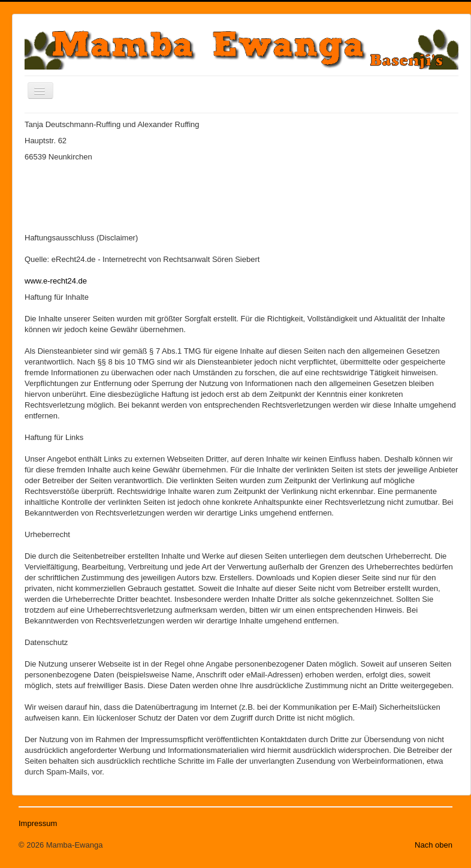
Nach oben (434, 845)
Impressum (38, 823)
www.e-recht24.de (56, 281)
